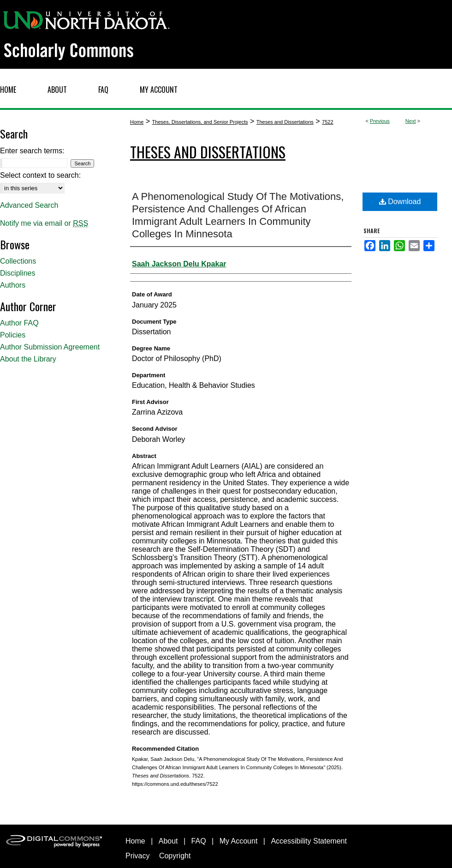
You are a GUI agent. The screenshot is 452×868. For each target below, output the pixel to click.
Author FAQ (19, 323)
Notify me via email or (44, 223)
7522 (327, 122)
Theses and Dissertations (285, 122)
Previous (380, 121)
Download (400, 202)
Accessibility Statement (309, 841)
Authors (13, 285)
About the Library (28, 359)
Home (137, 122)
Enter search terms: (32, 151)
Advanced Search (29, 205)
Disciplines (18, 273)
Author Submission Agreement (50, 347)
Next (411, 121)
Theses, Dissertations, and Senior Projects (200, 122)
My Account (239, 841)
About (168, 841)
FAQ (199, 841)
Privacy (137, 856)
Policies (13, 335)
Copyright (175, 856)
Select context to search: (40, 175)
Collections (18, 261)
